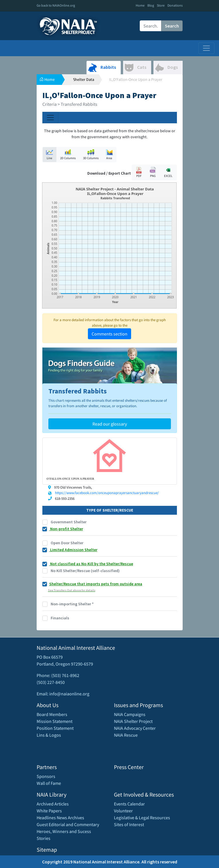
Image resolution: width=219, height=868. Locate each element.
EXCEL (168, 172)
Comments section (109, 334)
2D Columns (68, 154)
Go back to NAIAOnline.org (56, 5)
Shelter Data (84, 79)
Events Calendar (129, 804)
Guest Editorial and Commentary (68, 824)
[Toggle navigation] (206, 48)
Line (50, 154)
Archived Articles (53, 804)
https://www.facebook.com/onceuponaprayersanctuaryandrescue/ (107, 493)
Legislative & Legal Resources (142, 818)
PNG (153, 172)
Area (109, 154)
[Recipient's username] (151, 26)
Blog (151, 5)
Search (172, 26)
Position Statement (55, 728)
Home (140, 5)
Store (161, 5)
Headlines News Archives (60, 818)
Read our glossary (110, 424)
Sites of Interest (129, 824)
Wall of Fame (49, 783)
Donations (175, 5)
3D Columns (91, 154)
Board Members (52, 714)
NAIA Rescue (126, 735)
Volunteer (123, 811)
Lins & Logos (49, 735)
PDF (139, 172)
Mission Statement (55, 721)
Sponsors (46, 776)
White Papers (49, 811)
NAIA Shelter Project (133, 721)
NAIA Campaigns (130, 714)
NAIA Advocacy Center (135, 728)
